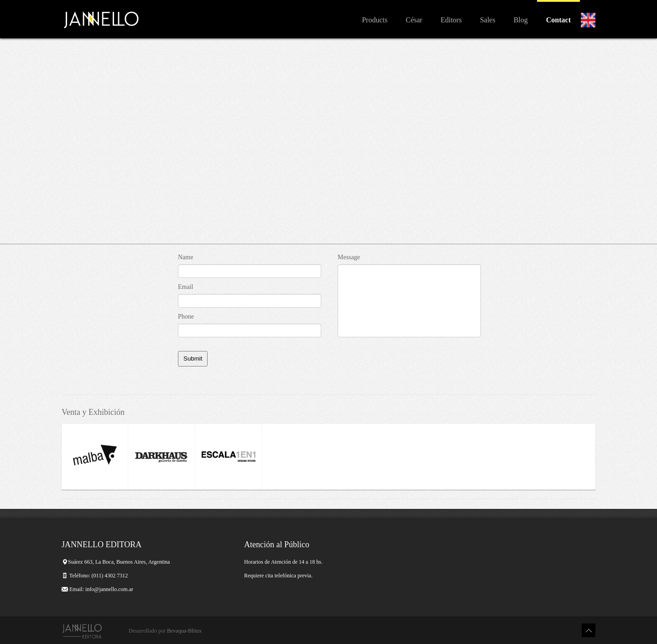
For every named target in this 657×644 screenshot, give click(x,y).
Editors (451, 20)
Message (349, 257)
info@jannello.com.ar (109, 589)
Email (185, 287)
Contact (558, 20)
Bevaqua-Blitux (184, 631)
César (414, 20)
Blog (521, 20)
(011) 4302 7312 (111, 576)
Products (375, 20)
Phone (186, 317)
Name (185, 257)
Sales (488, 20)
